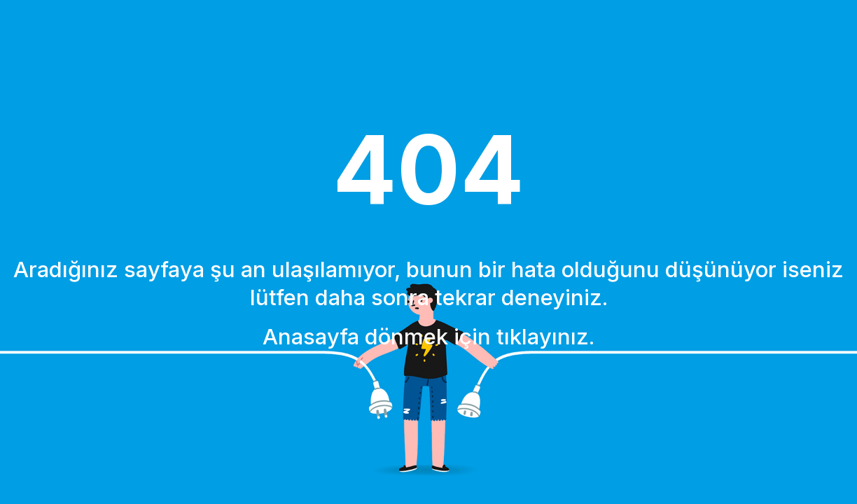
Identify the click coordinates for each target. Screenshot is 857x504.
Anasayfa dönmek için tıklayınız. (428, 336)
